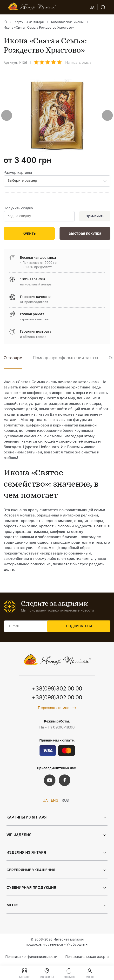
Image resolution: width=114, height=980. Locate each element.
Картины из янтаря (29, 22)
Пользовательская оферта (87, 959)
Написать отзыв (78, 63)
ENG (55, 803)
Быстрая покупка (85, 235)
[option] (65, 364)
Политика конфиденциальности (31, 959)
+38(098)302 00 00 (57, 700)
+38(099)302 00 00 (57, 691)
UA (45, 803)
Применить (94, 217)
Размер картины (18, 173)
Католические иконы (67, 22)
